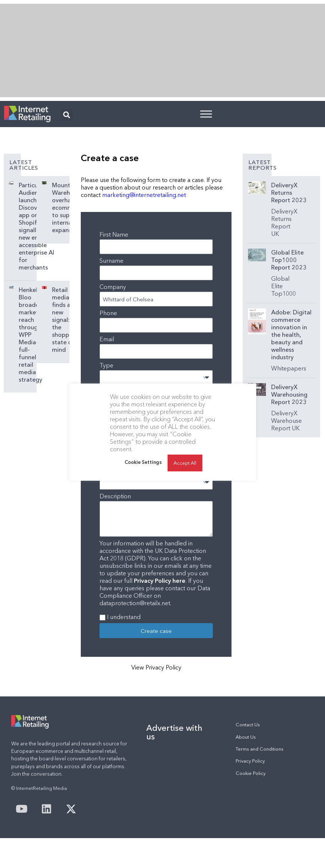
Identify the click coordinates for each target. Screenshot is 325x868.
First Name (114, 234)
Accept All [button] (185, 474)
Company (113, 287)
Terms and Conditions (260, 749)
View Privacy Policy (156, 667)
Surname (111, 261)
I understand (124, 617)
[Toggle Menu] (206, 114)
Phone (108, 313)
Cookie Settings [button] (143, 473)
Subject (110, 391)
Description (115, 496)
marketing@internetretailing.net (144, 195)
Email (107, 339)
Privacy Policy (250, 761)
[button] (66, 115)
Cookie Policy (251, 773)
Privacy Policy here (160, 581)
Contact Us (248, 725)
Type (106, 365)
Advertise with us (174, 732)
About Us (246, 737)
